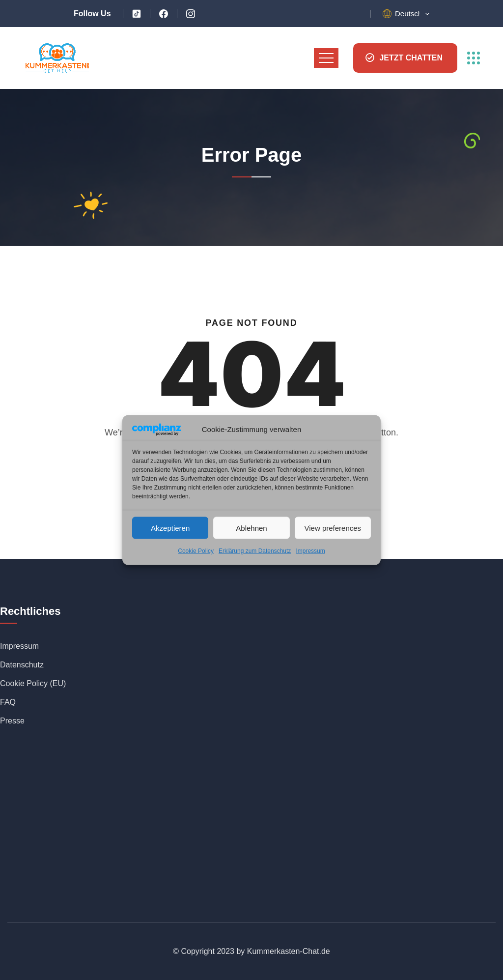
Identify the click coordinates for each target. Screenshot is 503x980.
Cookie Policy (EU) (33, 683)
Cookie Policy (196, 551)
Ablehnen (251, 528)
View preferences (333, 528)
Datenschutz (22, 665)
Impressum (310, 551)
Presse (12, 721)
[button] (412, 14)
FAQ (8, 702)
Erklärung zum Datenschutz (255, 551)
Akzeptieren (170, 528)
